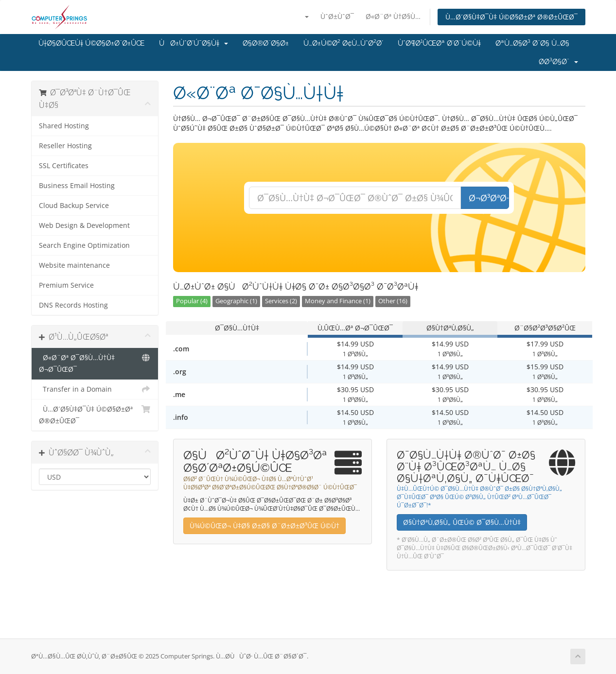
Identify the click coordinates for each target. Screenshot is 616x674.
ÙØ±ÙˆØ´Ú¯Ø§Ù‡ (194, 43)
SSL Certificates (64, 166)
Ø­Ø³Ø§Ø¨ (558, 62)
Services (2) (281, 301)
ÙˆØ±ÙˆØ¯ (337, 16)
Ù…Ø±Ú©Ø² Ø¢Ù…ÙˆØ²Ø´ (343, 43)
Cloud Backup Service (74, 206)
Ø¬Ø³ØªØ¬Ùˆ (489, 198)
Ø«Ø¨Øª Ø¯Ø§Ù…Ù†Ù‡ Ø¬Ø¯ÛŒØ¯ (95, 363)
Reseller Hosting (65, 146)
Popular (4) (192, 301)
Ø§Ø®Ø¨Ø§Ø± (266, 43)
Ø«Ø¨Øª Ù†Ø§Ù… (393, 16)
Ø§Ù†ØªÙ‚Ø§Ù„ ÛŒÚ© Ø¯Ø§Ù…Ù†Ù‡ (462, 522)
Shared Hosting (64, 126)
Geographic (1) (236, 301)
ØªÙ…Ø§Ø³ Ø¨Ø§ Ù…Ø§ (532, 43)
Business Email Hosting (77, 186)
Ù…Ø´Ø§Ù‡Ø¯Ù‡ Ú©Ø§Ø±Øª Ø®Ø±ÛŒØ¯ (511, 17)
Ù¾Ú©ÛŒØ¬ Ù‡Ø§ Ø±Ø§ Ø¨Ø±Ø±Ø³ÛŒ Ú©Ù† (264, 526)
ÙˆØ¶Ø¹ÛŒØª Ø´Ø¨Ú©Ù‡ (439, 43)
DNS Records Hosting (73, 305)
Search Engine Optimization (84, 245)
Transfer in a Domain (95, 389)
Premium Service (66, 285)
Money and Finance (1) (338, 301)
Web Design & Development (84, 225)
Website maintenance (74, 265)
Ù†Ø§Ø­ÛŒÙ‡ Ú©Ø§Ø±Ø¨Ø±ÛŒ (91, 43)
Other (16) (393, 301)
